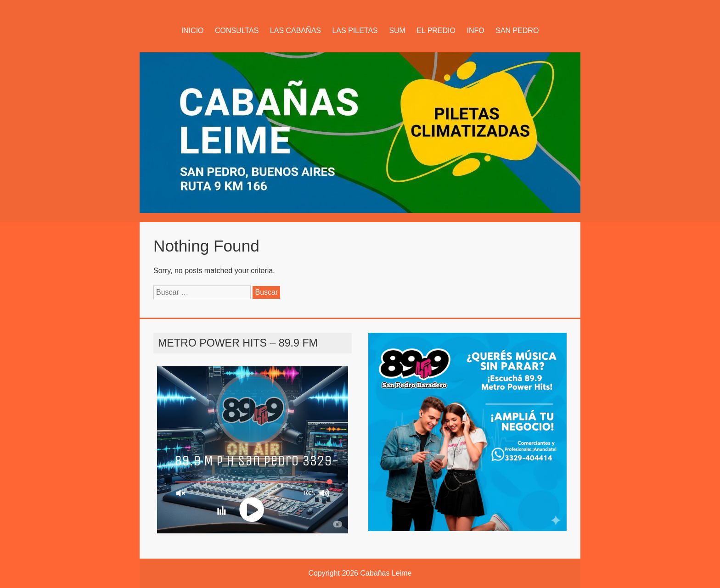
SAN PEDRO (517, 31)
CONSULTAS (237, 31)
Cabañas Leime (386, 573)
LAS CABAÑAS (295, 31)
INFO (475, 31)
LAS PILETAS (355, 31)
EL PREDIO (436, 31)
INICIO (193, 31)
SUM (397, 31)
